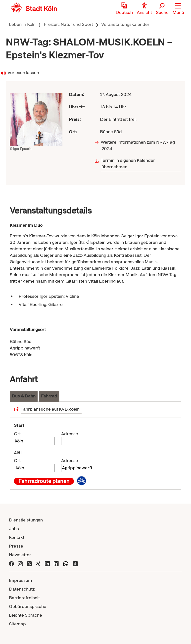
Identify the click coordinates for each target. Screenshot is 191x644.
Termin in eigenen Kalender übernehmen (128, 163)
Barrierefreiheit (24, 598)
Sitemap (17, 624)
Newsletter (20, 555)
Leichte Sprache (25, 615)
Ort (17, 434)
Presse (16, 546)
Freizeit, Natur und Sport (68, 24)
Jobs (14, 529)
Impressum (21, 580)
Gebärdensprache (28, 606)
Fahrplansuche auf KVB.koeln (50, 409)
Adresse (70, 434)
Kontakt (17, 537)
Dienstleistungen (26, 520)
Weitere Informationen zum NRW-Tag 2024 (138, 145)
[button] (178, 9)
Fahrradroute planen (44, 481)
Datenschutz (22, 589)
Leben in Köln (22, 24)
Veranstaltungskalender (125, 24)
